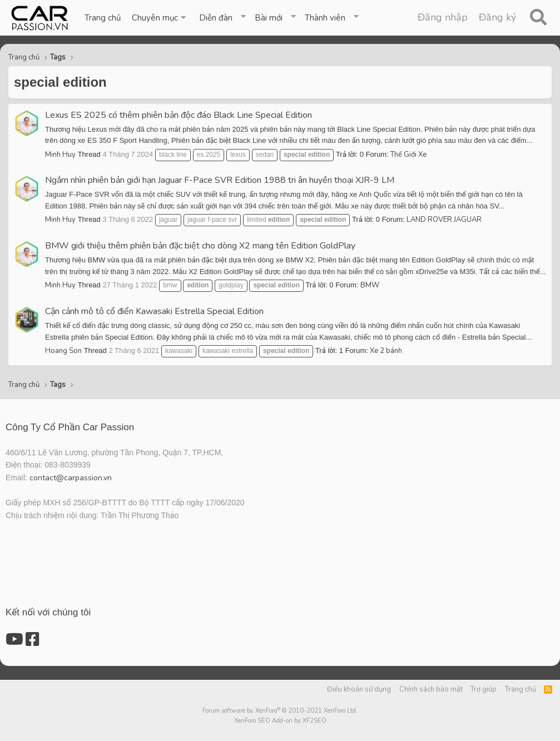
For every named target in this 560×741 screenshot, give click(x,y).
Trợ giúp (484, 689)
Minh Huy (60, 155)
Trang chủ (103, 18)
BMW (370, 285)
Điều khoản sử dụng (359, 689)
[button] (160, 18)
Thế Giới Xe (408, 155)
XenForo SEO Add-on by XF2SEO (280, 721)
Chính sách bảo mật (431, 689)
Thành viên (325, 18)
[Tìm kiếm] (538, 18)
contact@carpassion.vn (71, 478)
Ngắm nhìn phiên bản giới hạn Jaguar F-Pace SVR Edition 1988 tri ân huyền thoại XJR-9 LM (220, 180)
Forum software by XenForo (280, 711)
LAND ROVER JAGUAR (444, 220)
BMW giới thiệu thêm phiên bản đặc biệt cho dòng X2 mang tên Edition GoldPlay (200, 246)
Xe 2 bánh (386, 351)
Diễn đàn (216, 18)
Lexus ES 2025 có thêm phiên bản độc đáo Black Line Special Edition (179, 115)
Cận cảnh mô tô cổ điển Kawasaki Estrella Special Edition (154, 311)
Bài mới (269, 18)
